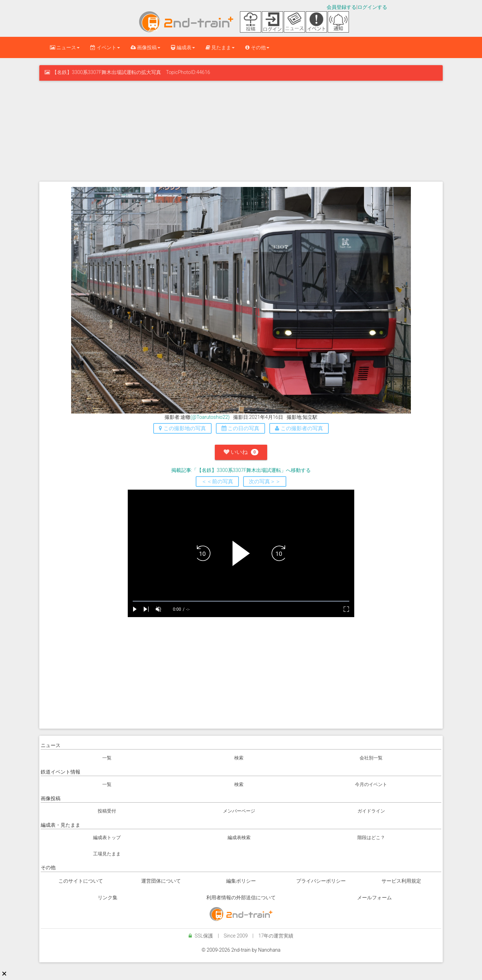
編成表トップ (107, 837)
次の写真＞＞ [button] (265, 482)
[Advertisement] (241, 130)
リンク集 (108, 898)
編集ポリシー (241, 881)
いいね (241, 452)
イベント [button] (105, 47)
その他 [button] (257, 47)
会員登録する (342, 7)
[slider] (241, 601)
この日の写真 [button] (241, 428)
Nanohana (269, 950)
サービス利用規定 (401, 881)
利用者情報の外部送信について (241, 898)
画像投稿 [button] (145, 47)
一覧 (107, 758)
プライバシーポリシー (321, 881)
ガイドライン (371, 811)
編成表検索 (239, 837)
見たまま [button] (220, 47)
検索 (239, 758)
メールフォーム (374, 898)
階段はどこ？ (371, 837)
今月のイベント (371, 784)
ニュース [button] (65, 47)
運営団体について (161, 881)
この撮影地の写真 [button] (182, 428)
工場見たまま (107, 854)
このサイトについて (81, 881)
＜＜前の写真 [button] (217, 482)
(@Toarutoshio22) (210, 417)
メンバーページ (239, 811)
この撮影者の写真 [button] (299, 428)
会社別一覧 (371, 758)
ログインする (372, 7)
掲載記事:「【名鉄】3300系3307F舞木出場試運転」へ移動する (241, 470)
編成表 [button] (183, 47)
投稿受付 (107, 811)
